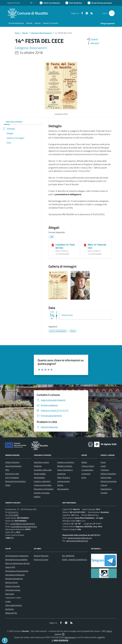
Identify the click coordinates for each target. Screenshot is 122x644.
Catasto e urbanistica (42, 481)
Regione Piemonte (41, 556)
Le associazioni (87, 470)
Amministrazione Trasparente (17, 556)
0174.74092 (14, 515)
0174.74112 (13, 512)
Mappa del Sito (11, 613)
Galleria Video (106, 477)
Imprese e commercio (66, 462)
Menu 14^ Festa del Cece (97, 246)
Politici (8, 485)
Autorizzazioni (39, 477)
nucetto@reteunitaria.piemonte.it (24, 526)
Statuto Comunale (13, 586)
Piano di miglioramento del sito (17, 563)
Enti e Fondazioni (12, 477)
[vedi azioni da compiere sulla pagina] (93, 43)
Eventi (103, 462)
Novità (25, 33)
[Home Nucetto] (29, 13)
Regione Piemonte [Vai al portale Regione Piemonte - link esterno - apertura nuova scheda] (14, 3)
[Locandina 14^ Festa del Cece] (53, 245)
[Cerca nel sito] (112, 13)
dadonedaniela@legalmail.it (77, 541)
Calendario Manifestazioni (41, 33)
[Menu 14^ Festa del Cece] (85, 245)
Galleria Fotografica (108, 474)
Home (17, 33)
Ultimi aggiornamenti (14, 605)
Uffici (7, 470)
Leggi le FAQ (10, 567)
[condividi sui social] (92, 39)
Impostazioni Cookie (13, 598)
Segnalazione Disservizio (15, 575)
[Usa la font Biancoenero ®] (50, 3)
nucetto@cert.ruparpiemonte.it (23, 524)
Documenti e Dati (12, 474)
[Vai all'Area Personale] (100, 3)
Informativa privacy (13, 590)
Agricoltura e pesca (41, 462)
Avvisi (84, 477)
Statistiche (10, 609)
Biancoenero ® (70, 637)
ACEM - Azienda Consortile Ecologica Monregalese (82, 559)
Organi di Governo (12, 462)
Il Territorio (105, 470)
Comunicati (86, 474)
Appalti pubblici (40, 474)
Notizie (84, 462)
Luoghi (103, 466)
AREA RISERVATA (60, 640)
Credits (8, 601)
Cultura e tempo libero (43, 485)
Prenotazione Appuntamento (17, 571)
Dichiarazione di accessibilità (16, 559)
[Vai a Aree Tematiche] (74, 3)
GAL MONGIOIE (68, 556)
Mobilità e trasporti (65, 466)
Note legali (10, 594)
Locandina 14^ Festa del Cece (65, 246)
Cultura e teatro (88, 466)
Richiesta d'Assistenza (14, 579)
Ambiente (38, 466)
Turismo (60, 485)
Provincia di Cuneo (41, 559)
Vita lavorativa (63, 489)
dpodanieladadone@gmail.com (80, 538)
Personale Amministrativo (15, 481)
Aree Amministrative (13, 466)
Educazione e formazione (44, 489)
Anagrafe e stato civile (43, 470)
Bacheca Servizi (11, 582)
